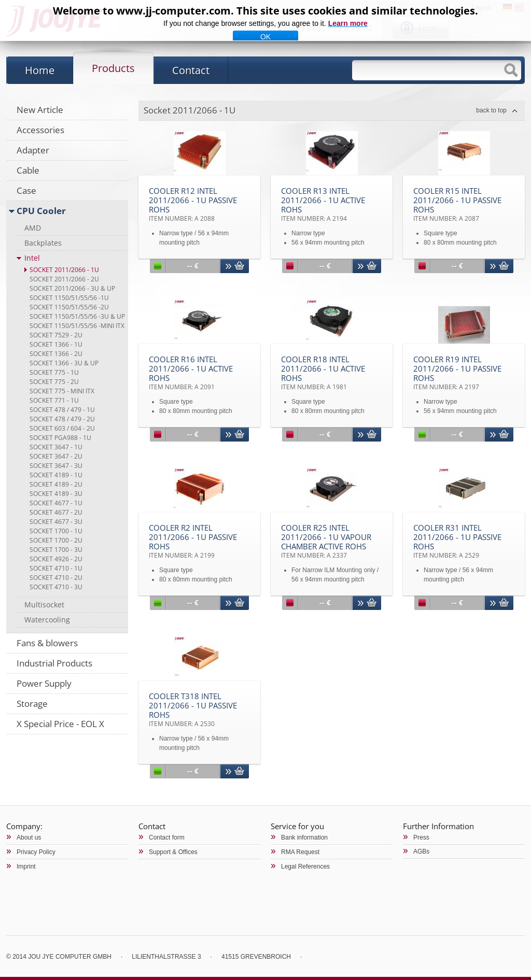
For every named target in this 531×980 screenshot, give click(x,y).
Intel (32, 258)
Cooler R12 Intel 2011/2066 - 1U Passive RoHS (193, 204)
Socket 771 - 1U (54, 400)
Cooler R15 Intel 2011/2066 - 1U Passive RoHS (457, 204)
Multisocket (44, 605)
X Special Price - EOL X (60, 724)
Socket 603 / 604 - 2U (62, 428)
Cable (28, 170)
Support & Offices (173, 852)
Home (40, 70)
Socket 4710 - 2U (56, 578)
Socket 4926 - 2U (56, 559)
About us (29, 837)
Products (113, 68)
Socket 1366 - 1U (56, 344)
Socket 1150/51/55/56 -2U (69, 307)
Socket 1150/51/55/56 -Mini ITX (77, 326)
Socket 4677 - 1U (56, 503)
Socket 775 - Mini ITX (62, 391)
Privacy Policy (36, 852)
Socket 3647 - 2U (56, 456)
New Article (40, 110)
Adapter (33, 150)
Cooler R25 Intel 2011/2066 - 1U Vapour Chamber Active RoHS (326, 541)
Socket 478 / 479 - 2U (62, 419)
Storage (32, 704)
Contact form (167, 837)
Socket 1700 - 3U (56, 550)
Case (26, 190)
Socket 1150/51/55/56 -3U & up (77, 316)
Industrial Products (54, 663)
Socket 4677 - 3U (56, 522)
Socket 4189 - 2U (56, 484)
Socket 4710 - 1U (56, 568)
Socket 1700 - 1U (56, 531)
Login (428, 28)
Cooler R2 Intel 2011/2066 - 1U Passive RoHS (193, 541)
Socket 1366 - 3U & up (64, 363)
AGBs (421, 851)
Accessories (40, 130)
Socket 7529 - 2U (56, 335)
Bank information (304, 837)
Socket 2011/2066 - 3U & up (72, 288)
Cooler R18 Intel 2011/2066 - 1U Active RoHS (323, 373)
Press (421, 837)
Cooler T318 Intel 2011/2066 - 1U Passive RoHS (193, 709)
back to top (491, 110)
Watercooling (47, 620)
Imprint (26, 867)
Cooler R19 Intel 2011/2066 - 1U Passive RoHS (457, 373)
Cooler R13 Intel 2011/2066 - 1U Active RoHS (323, 204)
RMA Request (300, 852)
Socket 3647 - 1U (56, 447)
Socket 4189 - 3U (56, 494)
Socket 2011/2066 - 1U (64, 270)
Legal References (305, 867)
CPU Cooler (41, 211)
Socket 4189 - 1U (56, 475)
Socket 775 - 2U (54, 382)
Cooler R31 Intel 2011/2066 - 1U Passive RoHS (457, 541)
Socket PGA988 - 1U (60, 438)
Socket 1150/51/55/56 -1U (69, 298)
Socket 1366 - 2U (56, 354)
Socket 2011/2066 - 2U (64, 279)
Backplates (43, 243)
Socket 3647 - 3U (56, 466)
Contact (191, 70)
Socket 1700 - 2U (56, 540)
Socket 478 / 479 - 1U (62, 410)
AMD (33, 228)
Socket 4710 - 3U (56, 587)
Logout (481, 8)
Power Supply (44, 683)
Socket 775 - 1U (54, 372)
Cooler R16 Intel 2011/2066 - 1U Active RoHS (191, 373)
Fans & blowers (47, 643)
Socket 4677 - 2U (56, 512)
